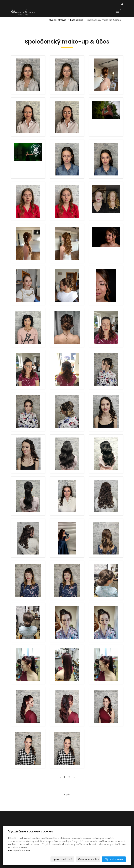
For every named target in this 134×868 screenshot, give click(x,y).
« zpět (67, 794)
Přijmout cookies (114, 859)
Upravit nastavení (62, 859)
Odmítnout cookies (89, 859)
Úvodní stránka (58, 20)
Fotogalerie (77, 20)
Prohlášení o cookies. (20, 851)
